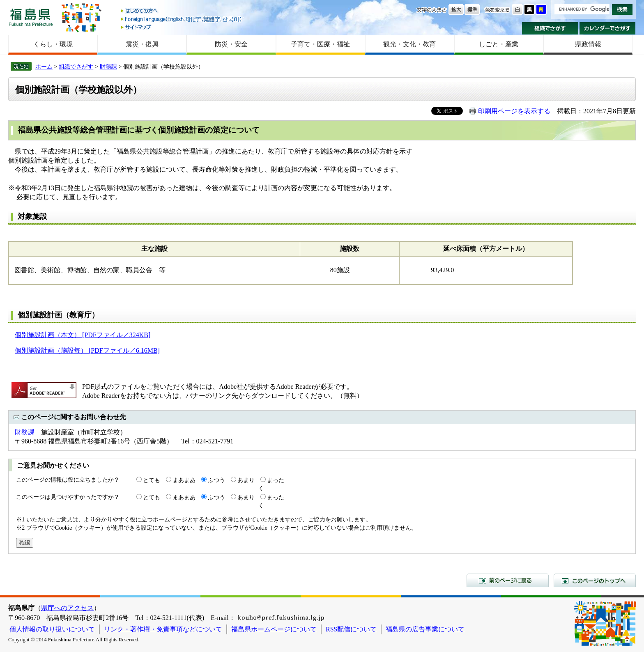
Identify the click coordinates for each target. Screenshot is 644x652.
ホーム (44, 67)
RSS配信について (351, 629)
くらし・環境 (53, 44)
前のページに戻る (508, 580)
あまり (246, 480)
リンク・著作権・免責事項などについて (163, 629)
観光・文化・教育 (409, 44)
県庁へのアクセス (67, 608)
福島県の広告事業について (425, 629)
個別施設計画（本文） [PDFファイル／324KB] (83, 335)
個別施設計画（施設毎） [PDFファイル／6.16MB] (87, 350)
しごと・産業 (499, 44)
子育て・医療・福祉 (320, 44)
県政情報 (588, 44)
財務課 (108, 67)
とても (152, 480)
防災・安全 (231, 44)
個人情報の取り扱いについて (52, 629)
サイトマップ (182, 27)
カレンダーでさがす (608, 28)
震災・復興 (142, 44)
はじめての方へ (182, 11)
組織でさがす (550, 28)
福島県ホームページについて (274, 629)
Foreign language (182, 19)
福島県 (31, 17)
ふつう (216, 480)
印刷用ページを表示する (514, 111)
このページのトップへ (595, 580)
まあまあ (184, 480)
